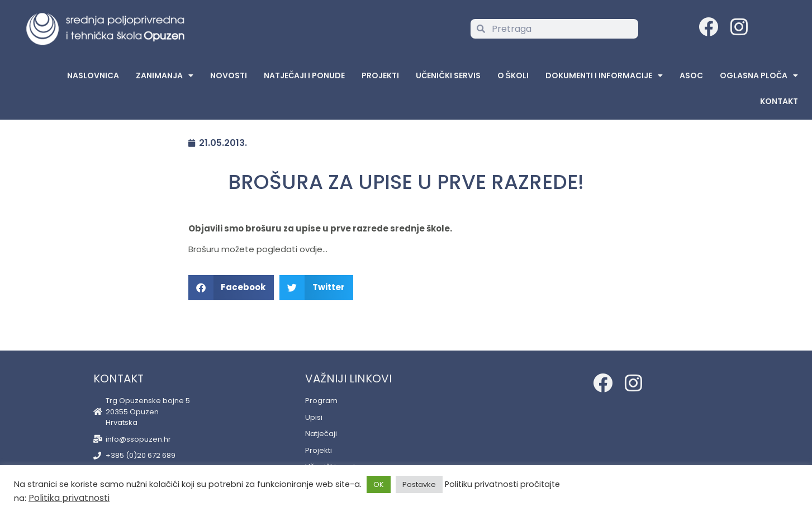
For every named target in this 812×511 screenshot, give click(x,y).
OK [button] (379, 484)
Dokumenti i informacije (604, 75)
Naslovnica (93, 75)
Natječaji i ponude (304, 75)
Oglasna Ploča (759, 75)
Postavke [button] (419, 484)
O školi (513, 75)
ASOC (691, 75)
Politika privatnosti (69, 498)
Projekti (380, 75)
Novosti (229, 75)
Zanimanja (165, 75)
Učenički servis (448, 75)
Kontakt (779, 101)
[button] (231, 288)
